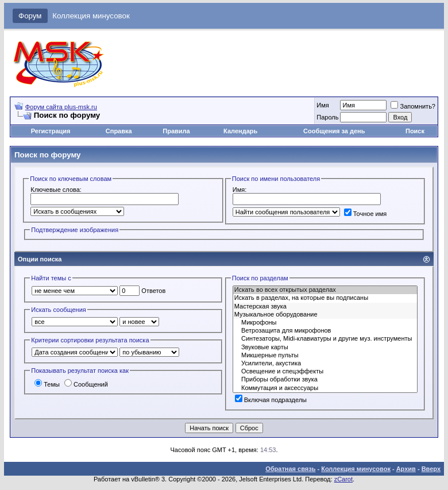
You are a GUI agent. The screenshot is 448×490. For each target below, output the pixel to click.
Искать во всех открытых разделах (325, 290)
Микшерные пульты (325, 356)
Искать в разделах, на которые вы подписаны (325, 298)
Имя (323, 105)
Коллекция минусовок (91, 16)
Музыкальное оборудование (325, 315)
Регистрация (51, 131)
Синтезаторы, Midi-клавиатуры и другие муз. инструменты (325, 339)
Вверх (431, 469)
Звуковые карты (325, 348)
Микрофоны (325, 323)
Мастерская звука (325, 307)
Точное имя (366, 214)
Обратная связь (290, 469)
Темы (47, 384)
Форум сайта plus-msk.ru (61, 107)
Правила (176, 131)
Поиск (415, 131)
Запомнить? (413, 106)
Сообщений (86, 384)
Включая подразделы (271, 400)
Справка (119, 131)
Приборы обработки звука (325, 380)
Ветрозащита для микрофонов (325, 331)
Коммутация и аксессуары (325, 388)
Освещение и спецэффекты (325, 372)
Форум (30, 16)
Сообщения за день (334, 131)
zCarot (343, 479)
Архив (406, 469)
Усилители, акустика (325, 364)
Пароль (327, 117)
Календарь (240, 131)
